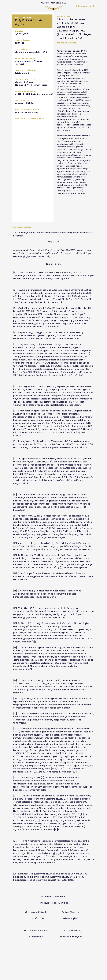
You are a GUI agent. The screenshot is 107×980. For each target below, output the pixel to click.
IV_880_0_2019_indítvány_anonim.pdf (34, 94)
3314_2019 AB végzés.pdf (26, 112)
